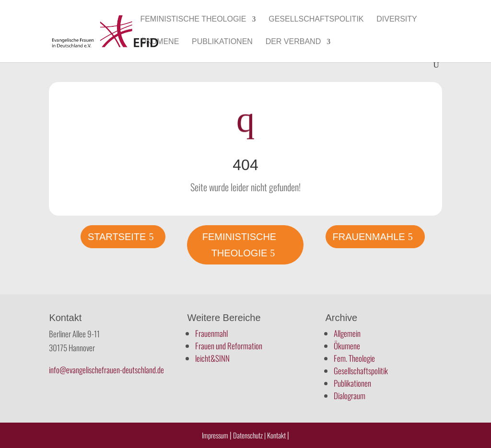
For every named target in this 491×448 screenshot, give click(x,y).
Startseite (117, 237)
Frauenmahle (369, 237)
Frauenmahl (211, 333)
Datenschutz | (249, 435)
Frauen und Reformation (229, 346)
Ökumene (159, 42)
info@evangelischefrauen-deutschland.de (106, 370)
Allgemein (347, 333)
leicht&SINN (212, 358)
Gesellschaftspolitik (316, 19)
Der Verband (293, 42)
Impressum (215, 435)
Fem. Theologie (354, 358)
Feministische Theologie (193, 19)
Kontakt (277, 435)
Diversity (397, 19)
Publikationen (222, 42)
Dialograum (350, 396)
